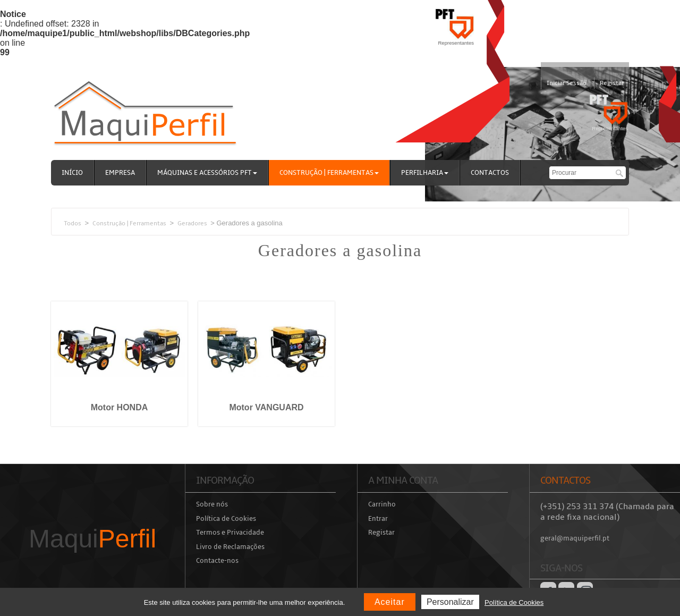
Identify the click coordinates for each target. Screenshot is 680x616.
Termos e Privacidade (230, 533)
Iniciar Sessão (567, 83)
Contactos (490, 173)
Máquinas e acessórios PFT (207, 173)
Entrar (378, 519)
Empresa (120, 173)
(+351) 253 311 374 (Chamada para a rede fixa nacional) (607, 512)
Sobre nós (212, 504)
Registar (612, 83)
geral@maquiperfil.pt (575, 538)
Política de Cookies (226, 519)
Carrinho (382, 504)
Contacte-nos (217, 561)
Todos (73, 223)
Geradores (192, 223)
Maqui (92, 539)
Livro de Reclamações (230, 547)
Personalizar (450, 602)
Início (72, 173)
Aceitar (390, 602)
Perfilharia (425, 173)
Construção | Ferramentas (329, 173)
